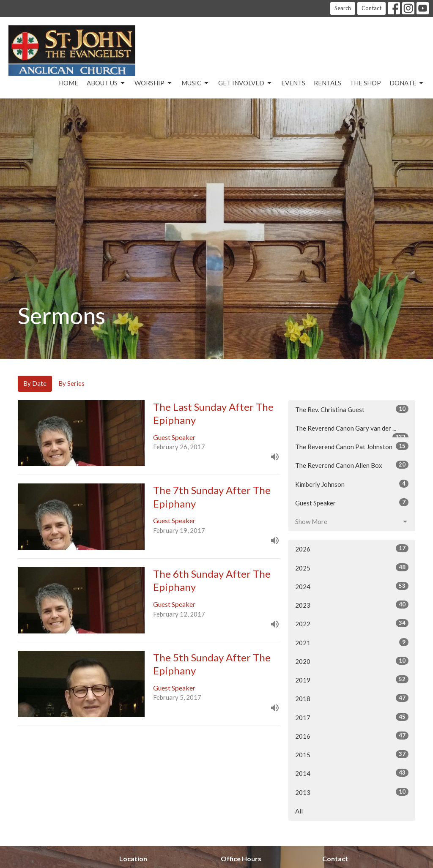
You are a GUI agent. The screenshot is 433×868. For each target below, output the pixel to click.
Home (69, 83)
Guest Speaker (352, 502)
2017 (352, 717)
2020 (352, 661)
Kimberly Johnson (352, 484)
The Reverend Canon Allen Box (352, 465)
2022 (352, 623)
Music (196, 83)
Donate (407, 83)
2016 (352, 736)
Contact (371, 8)
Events (293, 83)
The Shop (365, 83)
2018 (352, 698)
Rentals (327, 83)
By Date (35, 383)
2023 (352, 605)
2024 (352, 586)
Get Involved (245, 83)
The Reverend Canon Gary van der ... (352, 431)
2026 (352, 549)
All (299, 811)
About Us (106, 83)
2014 (352, 773)
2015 (352, 754)
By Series (71, 383)
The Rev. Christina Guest (352, 409)
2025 (352, 568)
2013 (352, 792)
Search (343, 8)
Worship (154, 83)
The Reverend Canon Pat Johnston (352, 446)
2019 (352, 680)
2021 (352, 642)
